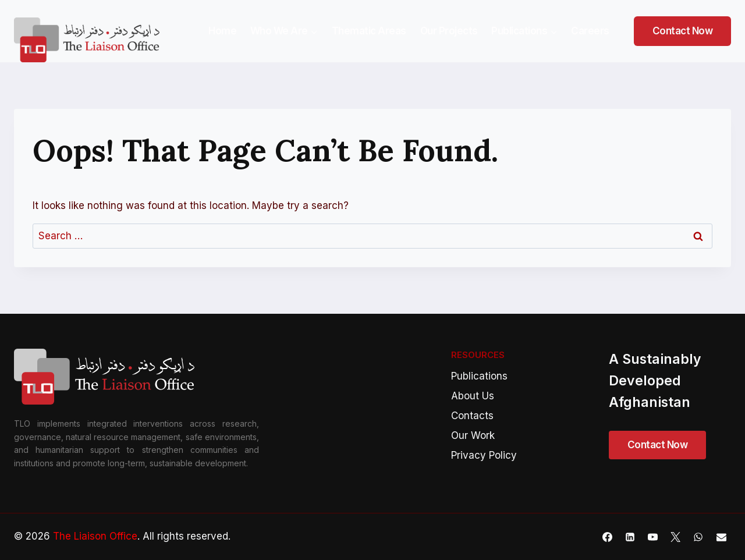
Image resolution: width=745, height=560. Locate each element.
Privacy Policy (484, 455)
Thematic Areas (369, 31)
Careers (590, 31)
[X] (676, 537)
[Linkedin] (630, 537)
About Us (473, 396)
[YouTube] (653, 537)
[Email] (721, 537)
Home (222, 31)
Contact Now (683, 31)
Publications (479, 376)
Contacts (472, 416)
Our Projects (449, 31)
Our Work (473, 435)
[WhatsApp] (698, 537)
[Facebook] (608, 537)
